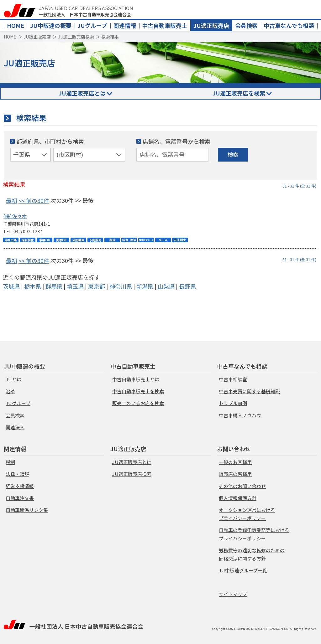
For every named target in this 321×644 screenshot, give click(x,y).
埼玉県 (75, 286)
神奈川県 (121, 286)
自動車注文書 (20, 498)
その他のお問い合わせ (242, 486)
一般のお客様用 (235, 462)
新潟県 (145, 286)
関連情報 (125, 25)
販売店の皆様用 (235, 474)
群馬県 (54, 286)
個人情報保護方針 (238, 498)
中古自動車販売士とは (136, 379)
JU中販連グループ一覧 (243, 570)
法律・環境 (17, 474)
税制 (10, 462)
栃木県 (33, 286)
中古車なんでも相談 (289, 25)
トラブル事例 (233, 403)
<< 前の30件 (34, 200)
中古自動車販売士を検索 (138, 391)
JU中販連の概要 (51, 25)
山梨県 (166, 286)
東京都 (97, 286)
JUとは (13, 379)
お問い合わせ (234, 449)
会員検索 (246, 25)
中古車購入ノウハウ (240, 415)
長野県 (187, 286)
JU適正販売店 (211, 25)
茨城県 (11, 286)
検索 (233, 154)
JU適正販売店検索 (76, 37)
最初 (12, 200)
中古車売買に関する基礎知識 (249, 391)
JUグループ (92, 25)
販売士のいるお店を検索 (138, 403)
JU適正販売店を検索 (239, 93)
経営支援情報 (20, 486)
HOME (16, 25)
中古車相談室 (233, 379)
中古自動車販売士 (165, 25)
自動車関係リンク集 (27, 510)
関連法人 (15, 427)
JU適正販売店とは (82, 93)
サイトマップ (233, 594)
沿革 (10, 391)
